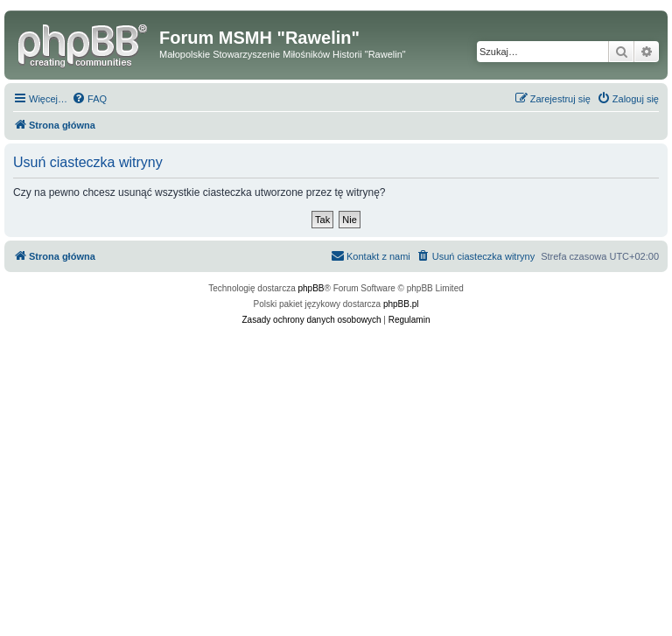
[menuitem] (89, 99)
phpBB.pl (401, 304)
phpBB (311, 288)
